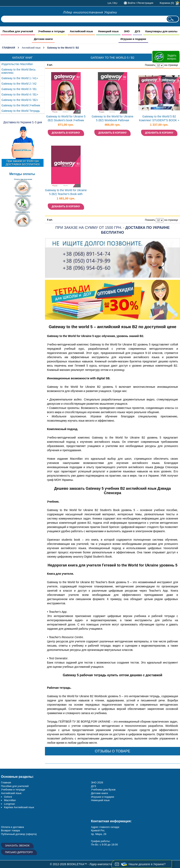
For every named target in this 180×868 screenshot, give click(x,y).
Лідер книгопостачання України (90, 12)
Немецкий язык (100, 800)
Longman (9, 804)
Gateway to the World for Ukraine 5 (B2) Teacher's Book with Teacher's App (66, 192)
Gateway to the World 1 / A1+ (20, 78)
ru (115, 3)
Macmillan (10, 800)
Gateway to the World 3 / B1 (19, 89)
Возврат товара (10, 830)
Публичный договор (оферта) (19, 834)
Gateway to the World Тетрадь (21, 111)
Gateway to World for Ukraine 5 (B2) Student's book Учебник (66, 118)
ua (110, 3)
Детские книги (100, 793)
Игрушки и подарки (103, 797)
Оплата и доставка (12, 827)
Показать (150, 65)
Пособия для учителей (15, 786)
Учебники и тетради (13, 790)
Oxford (8, 797)
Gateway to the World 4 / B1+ (20, 94)
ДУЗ (94, 786)
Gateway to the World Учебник (21, 105)
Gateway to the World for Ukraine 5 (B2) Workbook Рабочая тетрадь (113, 119)
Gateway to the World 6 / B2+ (20, 100)
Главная (9, 48)
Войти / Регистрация (140, 3)
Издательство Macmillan (17, 64)
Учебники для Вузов (103, 790)
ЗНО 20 (96, 782)
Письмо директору (19, 852)
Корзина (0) (167, 3)
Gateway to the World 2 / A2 (19, 84)
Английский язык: (11, 793)
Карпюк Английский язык (19, 807)
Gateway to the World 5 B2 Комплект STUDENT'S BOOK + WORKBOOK (159, 119)
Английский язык (31, 48)
